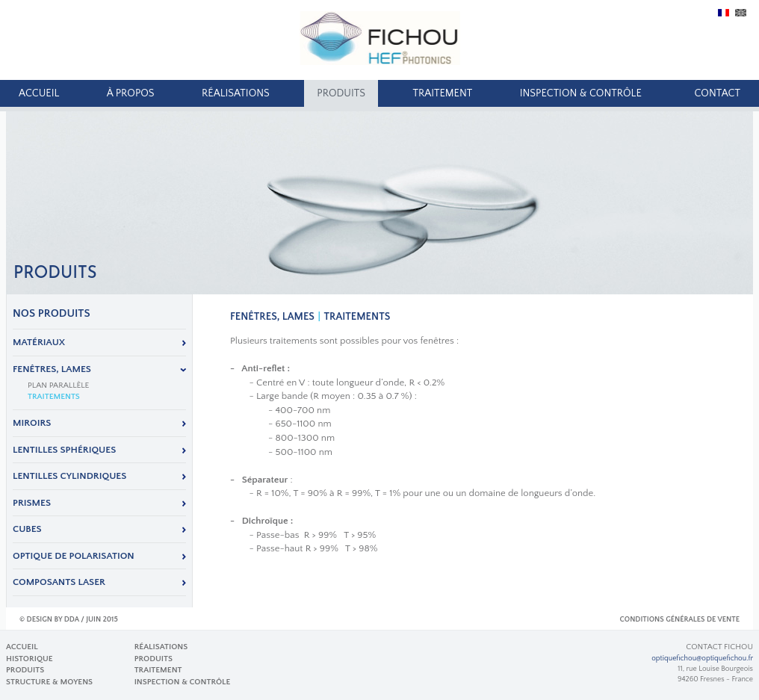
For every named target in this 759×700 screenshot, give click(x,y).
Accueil (39, 93)
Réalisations (236, 93)
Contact (718, 93)
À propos (131, 93)
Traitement (442, 93)
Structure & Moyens (49, 682)
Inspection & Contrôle (581, 93)
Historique (30, 659)
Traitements (54, 397)
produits (341, 93)
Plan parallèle (58, 385)
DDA (72, 620)
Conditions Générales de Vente (680, 620)
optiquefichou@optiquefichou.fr (702, 659)
